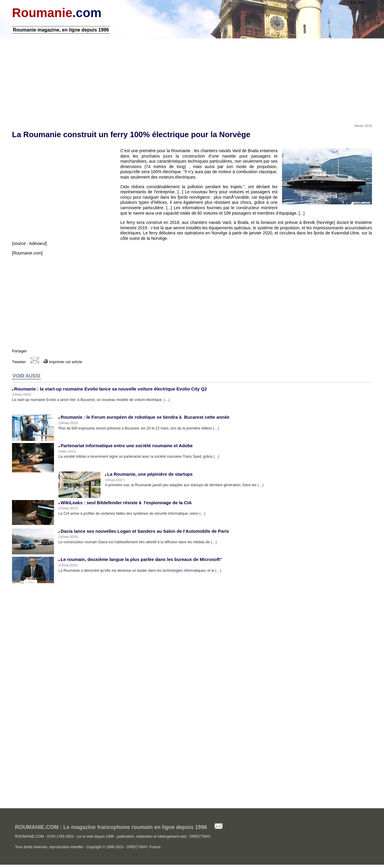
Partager (19, 351)
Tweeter (19, 362)
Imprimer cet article (63, 362)
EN (353, 3)
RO (362, 3)
